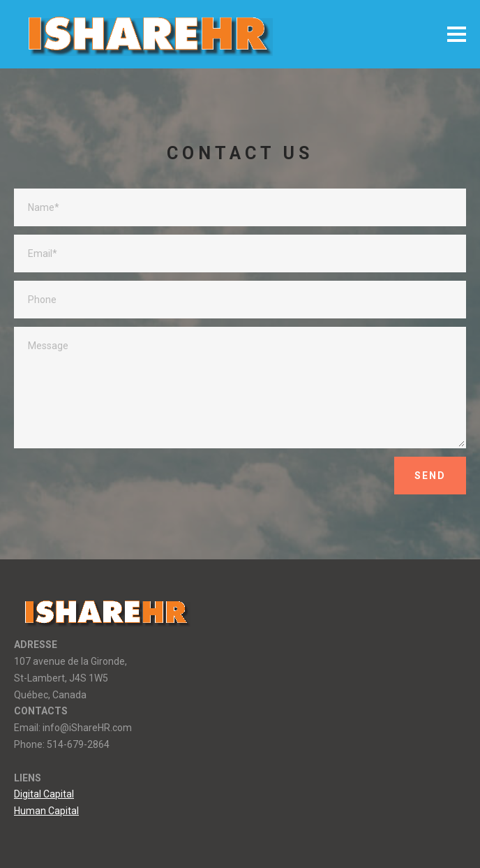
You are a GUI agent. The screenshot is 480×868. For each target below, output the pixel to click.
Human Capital (46, 811)
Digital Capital (44, 794)
